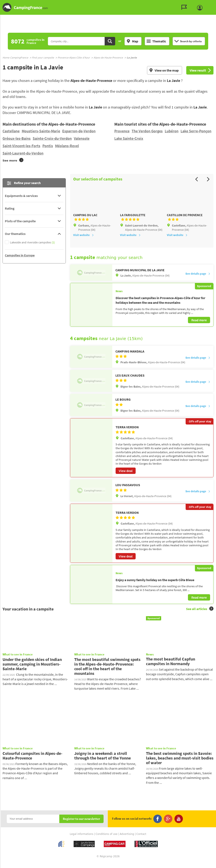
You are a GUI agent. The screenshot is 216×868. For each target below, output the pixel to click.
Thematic (156, 41)
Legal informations (82, 840)
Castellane (11, 131)
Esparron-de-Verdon (79, 131)
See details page (198, 279)
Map (132, 41)
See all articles (200, 614)
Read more (199, 326)
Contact (141, 840)
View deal (126, 476)
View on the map (164, 70)
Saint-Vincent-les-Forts (21, 146)
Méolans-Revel (67, 146)
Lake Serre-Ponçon (196, 131)
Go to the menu (211, 3)
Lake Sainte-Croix (129, 138)
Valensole (82, 138)
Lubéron (172, 131)
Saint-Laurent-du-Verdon (23, 153)
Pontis (48, 146)
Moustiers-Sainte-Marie (41, 131)
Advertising (127, 840)
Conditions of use (107, 840)
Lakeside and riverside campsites (32, 242)
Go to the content (213, 3)
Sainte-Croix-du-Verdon (52, 138)
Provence (122, 131)
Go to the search (215, 3)
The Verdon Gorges (147, 131)
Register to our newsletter (81, 824)
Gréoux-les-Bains (17, 138)
